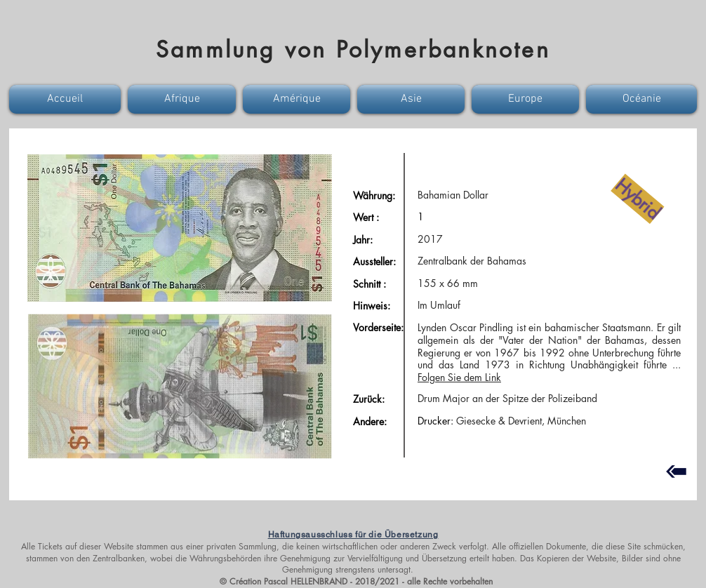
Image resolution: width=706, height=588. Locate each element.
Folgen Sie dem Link (459, 377)
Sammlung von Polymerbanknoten (353, 49)
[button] (67, 99)
